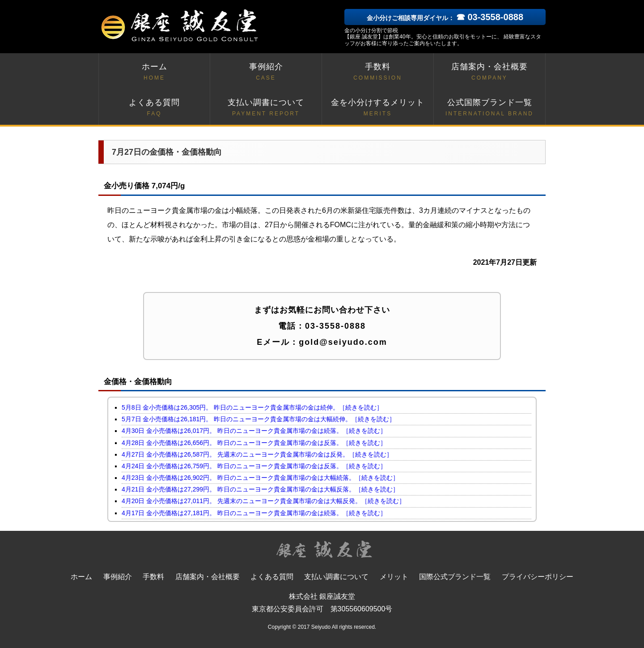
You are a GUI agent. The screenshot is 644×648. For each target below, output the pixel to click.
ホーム (154, 72)
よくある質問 (154, 108)
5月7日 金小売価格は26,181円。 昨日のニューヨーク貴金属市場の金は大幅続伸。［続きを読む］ (258, 419)
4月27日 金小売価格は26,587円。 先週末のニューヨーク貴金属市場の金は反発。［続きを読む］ (257, 454)
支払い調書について (266, 108)
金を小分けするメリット (378, 108)
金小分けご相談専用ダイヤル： (445, 18)
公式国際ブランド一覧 (489, 108)
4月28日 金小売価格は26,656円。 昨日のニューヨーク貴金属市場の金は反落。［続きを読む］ (254, 443)
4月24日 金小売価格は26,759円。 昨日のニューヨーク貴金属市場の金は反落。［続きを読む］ (254, 466)
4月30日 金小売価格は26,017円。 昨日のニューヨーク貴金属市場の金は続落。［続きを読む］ (254, 431)
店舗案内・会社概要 (489, 72)
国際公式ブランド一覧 (455, 577)
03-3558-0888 (335, 326)
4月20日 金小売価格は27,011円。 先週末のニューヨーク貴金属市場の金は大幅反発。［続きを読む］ (263, 501)
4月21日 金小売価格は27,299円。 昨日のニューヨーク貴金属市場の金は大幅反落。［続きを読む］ (260, 489)
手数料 (378, 72)
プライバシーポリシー (538, 577)
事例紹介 (266, 72)
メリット (394, 577)
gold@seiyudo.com (343, 342)
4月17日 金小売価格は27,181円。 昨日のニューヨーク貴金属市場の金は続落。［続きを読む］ (254, 513)
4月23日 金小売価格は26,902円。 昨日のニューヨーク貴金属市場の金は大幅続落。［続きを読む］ (260, 478)
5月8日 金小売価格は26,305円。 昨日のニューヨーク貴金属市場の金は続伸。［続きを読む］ (252, 407)
